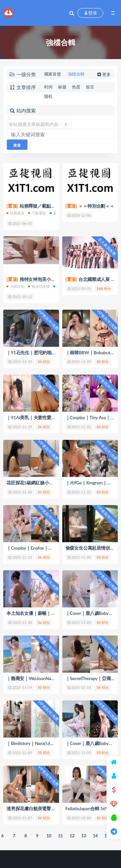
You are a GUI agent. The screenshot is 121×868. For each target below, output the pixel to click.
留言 (90, 87)
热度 (76, 87)
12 (72, 836)
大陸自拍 (15, 286)
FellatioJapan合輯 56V (87, 808)
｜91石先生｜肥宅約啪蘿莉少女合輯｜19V (49, 352)
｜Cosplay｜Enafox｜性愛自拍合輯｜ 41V (48, 548)
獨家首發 (53, 74)
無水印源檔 (39, 286)
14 (95, 836)
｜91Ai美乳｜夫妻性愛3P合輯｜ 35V (43, 417)
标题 (62, 87)
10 (49, 836)
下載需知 (37, 213)
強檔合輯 (76, 74)
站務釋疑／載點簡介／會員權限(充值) (50, 206)
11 (60, 836)
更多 (103, 74)
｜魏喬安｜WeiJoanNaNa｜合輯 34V (43, 678)
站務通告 (15, 213)
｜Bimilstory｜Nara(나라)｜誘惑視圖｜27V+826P (55, 743)
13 (84, 836)
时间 (48, 87)
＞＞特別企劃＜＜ (90, 206)
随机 (48, 96)
